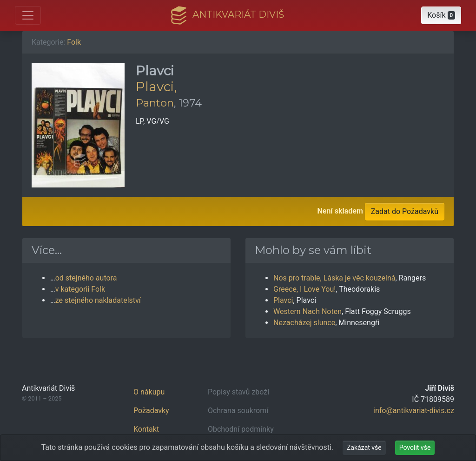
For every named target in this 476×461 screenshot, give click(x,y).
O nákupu (149, 392)
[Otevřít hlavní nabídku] (28, 15)
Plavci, (156, 87)
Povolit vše (415, 448)
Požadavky (151, 411)
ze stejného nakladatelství (98, 300)
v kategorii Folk (80, 289)
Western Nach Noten (307, 311)
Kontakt (146, 429)
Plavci (283, 300)
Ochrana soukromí (238, 411)
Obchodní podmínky (241, 429)
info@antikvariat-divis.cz (414, 411)
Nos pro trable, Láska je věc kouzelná (334, 278)
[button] (441, 15)
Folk (74, 42)
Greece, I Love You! (304, 289)
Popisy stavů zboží (238, 392)
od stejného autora (86, 278)
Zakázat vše (364, 448)
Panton (155, 103)
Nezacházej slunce (304, 323)
